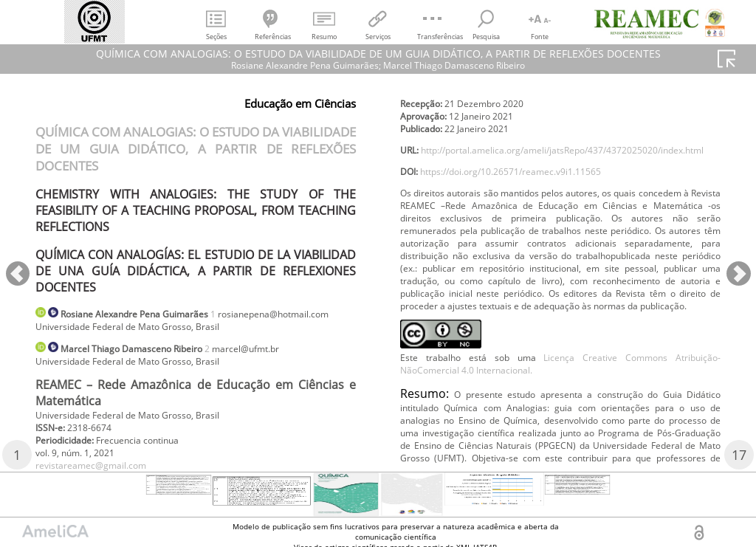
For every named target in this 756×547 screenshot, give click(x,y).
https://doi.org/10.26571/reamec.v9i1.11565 (532, 239)
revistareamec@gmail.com (465, 106)
